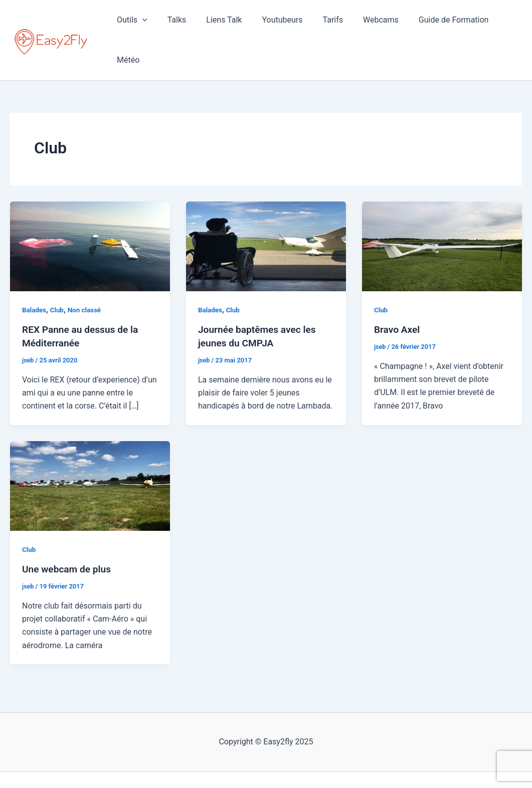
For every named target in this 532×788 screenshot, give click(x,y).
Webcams (371, 23)
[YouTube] (281, 763)
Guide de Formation (440, 23)
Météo (503, 23)
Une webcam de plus (68, 536)
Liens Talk (227, 23)
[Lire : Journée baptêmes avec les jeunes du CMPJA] (266, 213)
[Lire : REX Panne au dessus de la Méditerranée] (90, 213)
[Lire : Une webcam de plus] (90, 452)
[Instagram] (266, 763)
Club (58, 277)
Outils (143, 24)
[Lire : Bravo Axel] (442, 213)
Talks (184, 23)
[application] (153, 24)
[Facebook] (251, 763)
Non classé (87, 277)
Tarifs (328, 23)
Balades (35, 277)
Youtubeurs (281, 23)
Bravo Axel (398, 297)
